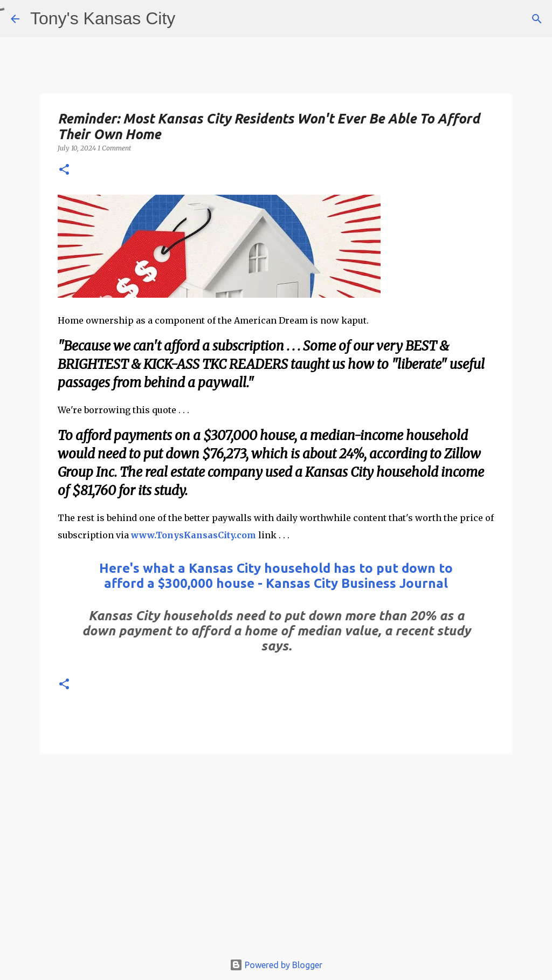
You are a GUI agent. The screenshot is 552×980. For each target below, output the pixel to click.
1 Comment (114, 148)
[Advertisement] (276, 858)
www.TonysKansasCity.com (194, 535)
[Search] (537, 19)
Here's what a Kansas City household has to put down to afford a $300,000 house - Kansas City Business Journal (276, 576)
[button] (64, 170)
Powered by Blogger (276, 965)
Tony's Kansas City (103, 18)
